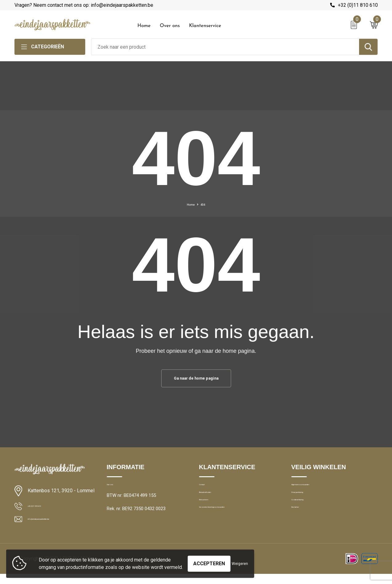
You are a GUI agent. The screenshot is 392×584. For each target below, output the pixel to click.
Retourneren (212, 516)
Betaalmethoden (216, 503)
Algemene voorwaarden (315, 490)
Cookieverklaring (308, 516)
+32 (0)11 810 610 (358, 5)
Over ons (170, 26)
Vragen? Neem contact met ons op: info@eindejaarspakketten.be (84, 5)
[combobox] (225, 47)
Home (144, 26)
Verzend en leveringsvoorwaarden (233, 530)
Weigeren (240, 561)
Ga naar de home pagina (196, 379)
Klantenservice (205, 26)
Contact (207, 490)
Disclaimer (302, 530)
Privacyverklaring (308, 503)
